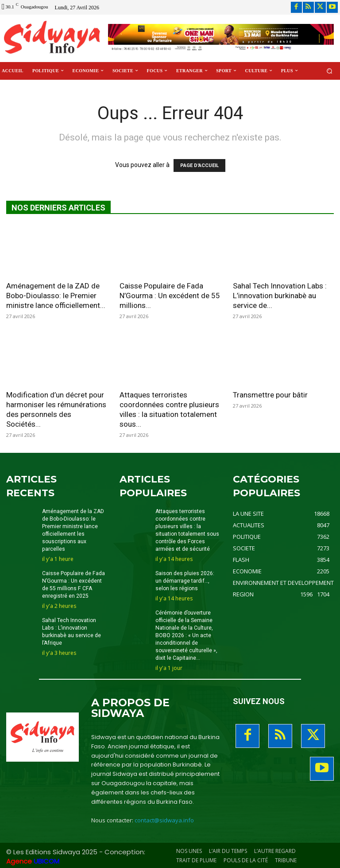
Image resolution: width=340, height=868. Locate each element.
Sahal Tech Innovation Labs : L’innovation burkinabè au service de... (280, 296)
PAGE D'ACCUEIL (199, 165)
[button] (330, 71)
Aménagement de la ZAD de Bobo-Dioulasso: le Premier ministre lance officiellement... (56, 296)
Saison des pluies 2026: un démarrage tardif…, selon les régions (185, 580)
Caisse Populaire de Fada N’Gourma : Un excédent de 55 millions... (170, 296)
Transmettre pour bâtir (270, 395)
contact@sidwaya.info (164, 819)
